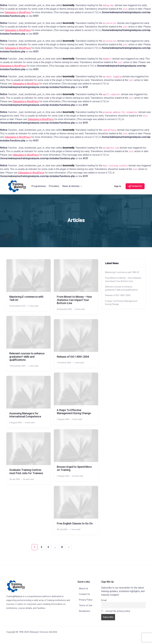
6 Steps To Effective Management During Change (74, 412)
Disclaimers (85, 611)
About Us (83, 589)
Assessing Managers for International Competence (25, 415)
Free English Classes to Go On (75, 523)
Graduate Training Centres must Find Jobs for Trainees (26, 471)
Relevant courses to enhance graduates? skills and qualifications (27, 357)
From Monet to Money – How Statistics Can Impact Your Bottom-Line (74, 300)
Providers (54, 186)
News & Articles (71, 186)
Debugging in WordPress (18, 12)
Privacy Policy (86, 600)
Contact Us (84, 594)
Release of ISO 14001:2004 (73, 357)
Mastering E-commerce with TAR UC (122, 272)
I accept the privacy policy (116, 611)
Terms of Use (86, 605)
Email (104, 600)
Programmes (39, 186)
